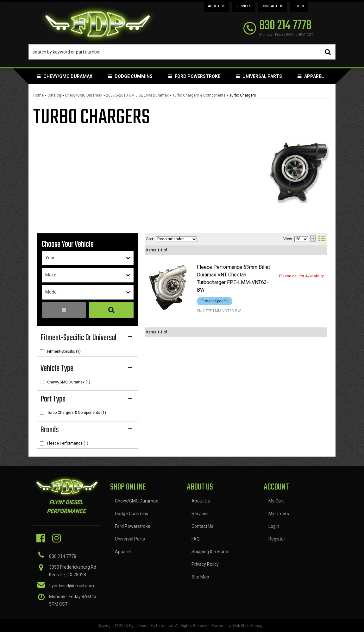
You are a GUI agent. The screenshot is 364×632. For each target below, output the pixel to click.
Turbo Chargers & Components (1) (77, 413)
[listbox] (88, 258)
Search (111, 310)
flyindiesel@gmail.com (72, 586)
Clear (64, 310)
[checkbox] (42, 351)
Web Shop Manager (249, 626)
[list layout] (322, 239)
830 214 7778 (63, 556)
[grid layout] (313, 239)
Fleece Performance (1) (68, 443)
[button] (182, 52)
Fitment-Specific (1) (64, 351)
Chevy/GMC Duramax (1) (69, 382)
